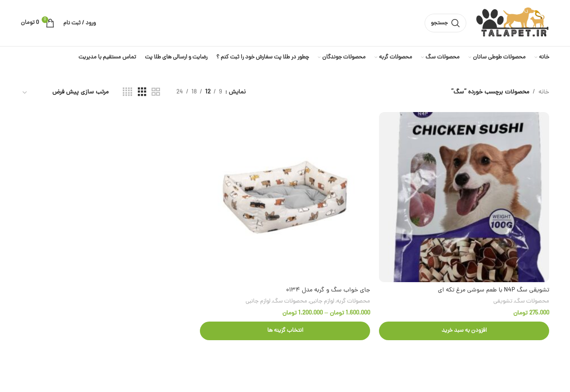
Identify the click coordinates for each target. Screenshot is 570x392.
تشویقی (503, 301)
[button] (464, 331)
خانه (544, 92)
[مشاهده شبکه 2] (156, 93)
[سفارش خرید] (65, 93)
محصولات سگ (532, 301)
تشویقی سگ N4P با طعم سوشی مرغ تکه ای (494, 290)
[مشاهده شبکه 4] (127, 93)
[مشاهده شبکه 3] (142, 93)
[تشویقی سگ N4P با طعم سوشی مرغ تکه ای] (464, 197)
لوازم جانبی (322, 301)
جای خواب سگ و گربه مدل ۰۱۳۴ (328, 290)
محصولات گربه (353, 301)
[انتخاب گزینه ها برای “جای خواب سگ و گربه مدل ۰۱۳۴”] (285, 331)
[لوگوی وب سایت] (512, 24)
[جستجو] (445, 23)
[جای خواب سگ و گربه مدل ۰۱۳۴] (285, 197)
